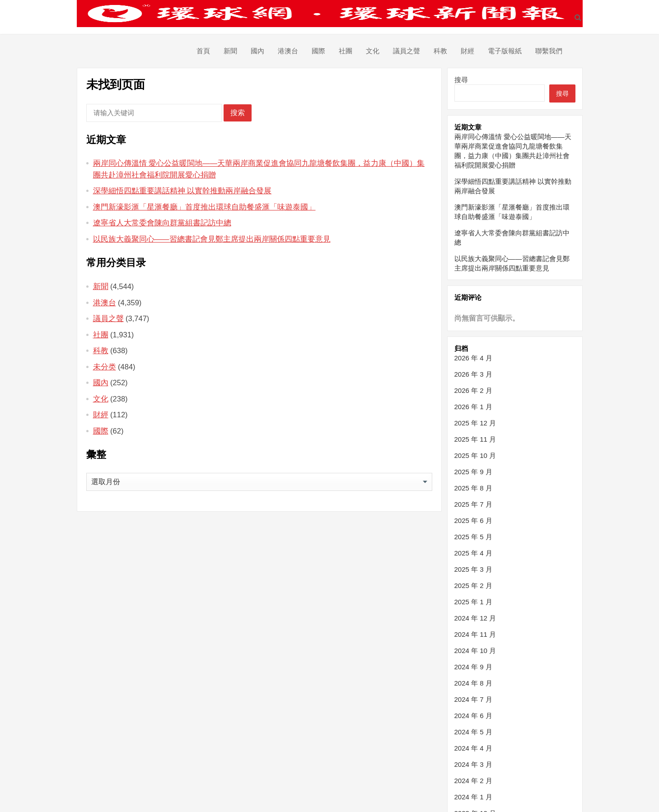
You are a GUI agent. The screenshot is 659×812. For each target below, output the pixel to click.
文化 (373, 51)
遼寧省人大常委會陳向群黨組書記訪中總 (162, 223)
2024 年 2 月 (473, 781)
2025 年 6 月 (473, 520)
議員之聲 (407, 51)
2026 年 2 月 (473, 390)
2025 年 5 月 (473, 537)
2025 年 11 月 (475, 439)
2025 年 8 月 (473, 488)
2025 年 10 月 (475, 455)
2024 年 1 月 (473, 797)
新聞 (230, 51)
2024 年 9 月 (473, 667)
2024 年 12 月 (475, 618)
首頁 (203, 51)
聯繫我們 (549, 51)
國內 (257, 51)
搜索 (238, 113)
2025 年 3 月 (473, 569)
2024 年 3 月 (473, 764)
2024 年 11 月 (475, 634)
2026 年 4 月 (473, 358)
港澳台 (288, 51)
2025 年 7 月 (473, 504)
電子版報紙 (505, 51)
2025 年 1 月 (473, 602)
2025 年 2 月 (473, 586)
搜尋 (461, 80)
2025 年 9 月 (473, 472)
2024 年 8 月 (473, 683)
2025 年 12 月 (475, 423)
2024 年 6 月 (473, 716)
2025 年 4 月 (473, 553)
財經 (467, 51)
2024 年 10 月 (475, 651)
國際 (318, 51)
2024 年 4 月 (473, 748)
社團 (346, 51)
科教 (440, 51)
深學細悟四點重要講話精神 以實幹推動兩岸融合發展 (182, 191)
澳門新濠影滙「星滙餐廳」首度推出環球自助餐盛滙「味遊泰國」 (204, 207)
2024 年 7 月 (473, 699)
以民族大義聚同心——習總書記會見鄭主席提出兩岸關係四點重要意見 (212, 239)
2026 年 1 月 (473, 407)
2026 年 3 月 (473, 374)
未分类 (105, 367)
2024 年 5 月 (473, 732)
